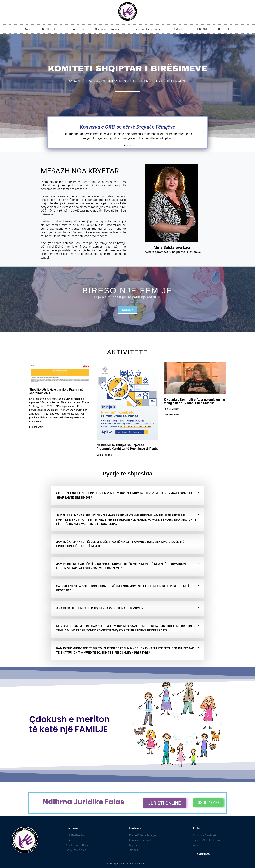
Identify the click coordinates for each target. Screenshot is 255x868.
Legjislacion (78, 29)
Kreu (27, 29)
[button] (52, 132)
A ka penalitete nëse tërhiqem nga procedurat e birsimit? (100, 608)
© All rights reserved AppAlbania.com (128, 864)
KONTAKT (202, 29)
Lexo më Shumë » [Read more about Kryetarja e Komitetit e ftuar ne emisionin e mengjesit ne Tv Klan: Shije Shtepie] (172, 415)
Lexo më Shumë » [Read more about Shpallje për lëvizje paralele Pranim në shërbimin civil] (38, 427)
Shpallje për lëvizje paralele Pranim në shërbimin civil (56, 391)
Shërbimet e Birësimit (109, 29)
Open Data (224, 29)
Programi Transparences (149, 29)
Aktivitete (179, 29)
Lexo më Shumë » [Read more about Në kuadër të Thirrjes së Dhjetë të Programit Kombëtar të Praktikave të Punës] (105, 455)
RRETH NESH (50, 29)
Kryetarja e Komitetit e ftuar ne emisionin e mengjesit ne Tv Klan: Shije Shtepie (194, 401)
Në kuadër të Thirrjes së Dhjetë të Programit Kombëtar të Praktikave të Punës (127, 447)
